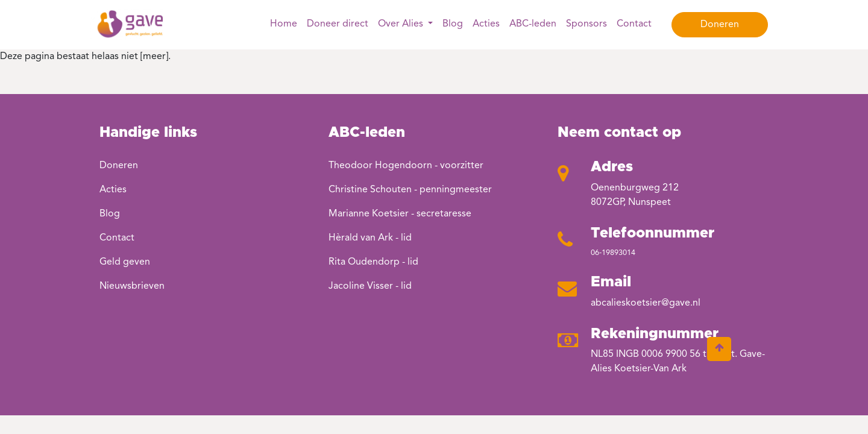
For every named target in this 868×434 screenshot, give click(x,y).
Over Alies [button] (402, 24)
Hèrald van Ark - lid (370, 238)
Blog (453, 24)
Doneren (720, 25)
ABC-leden (533, 24)
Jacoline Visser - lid (370, 286)
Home (284, 24)
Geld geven (125, 262)
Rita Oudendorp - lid (373, 262)
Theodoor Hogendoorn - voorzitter (406, 166)
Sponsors (587, 24)
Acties (486, 24)
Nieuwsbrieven (132, 286)
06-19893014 (613, 253)
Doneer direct (338, 24)
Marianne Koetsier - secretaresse (400, 214)
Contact (634, 24)
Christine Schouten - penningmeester (410, 190)
